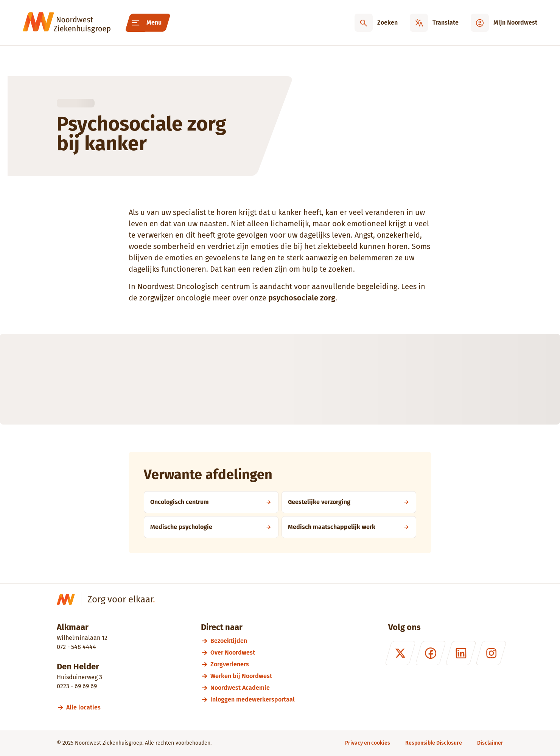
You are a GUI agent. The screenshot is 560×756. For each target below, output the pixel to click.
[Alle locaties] (87, 707)
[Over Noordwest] (253, 653)
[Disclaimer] (490, 743)
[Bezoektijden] (253, 641)
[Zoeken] (376, 23)
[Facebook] (431, 653)
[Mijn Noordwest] (504, 23)
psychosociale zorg (302, 298)
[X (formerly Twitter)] (400, 653)
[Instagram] (491, 653)
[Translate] (434, 23)
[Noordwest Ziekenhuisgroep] (67, 23)
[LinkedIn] (461, 653)
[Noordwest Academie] (253, 688)
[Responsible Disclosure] (434, 743)
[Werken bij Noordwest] (253, 676)
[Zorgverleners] (253, 664)
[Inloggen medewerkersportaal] (253, 699)
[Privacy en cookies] (368, 743)
